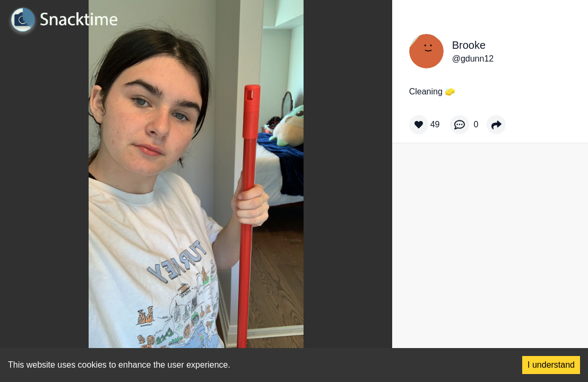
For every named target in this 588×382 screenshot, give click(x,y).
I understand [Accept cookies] (551, 365)
